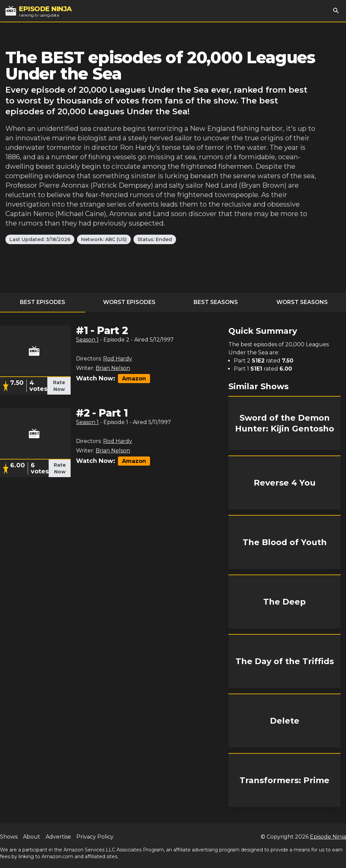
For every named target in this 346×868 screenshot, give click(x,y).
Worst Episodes (129, 302)
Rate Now (59, 386)
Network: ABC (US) (104, 239)
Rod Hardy (118, 359)
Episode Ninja (328, 837)
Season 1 (87, 340)
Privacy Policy (95, 837)
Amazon (134, 379)
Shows (9, 837)
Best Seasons (216, 302)
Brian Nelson (113, 368)
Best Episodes (43, 302)
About (32, 837)
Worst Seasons (302, 302)
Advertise (58, 837)
